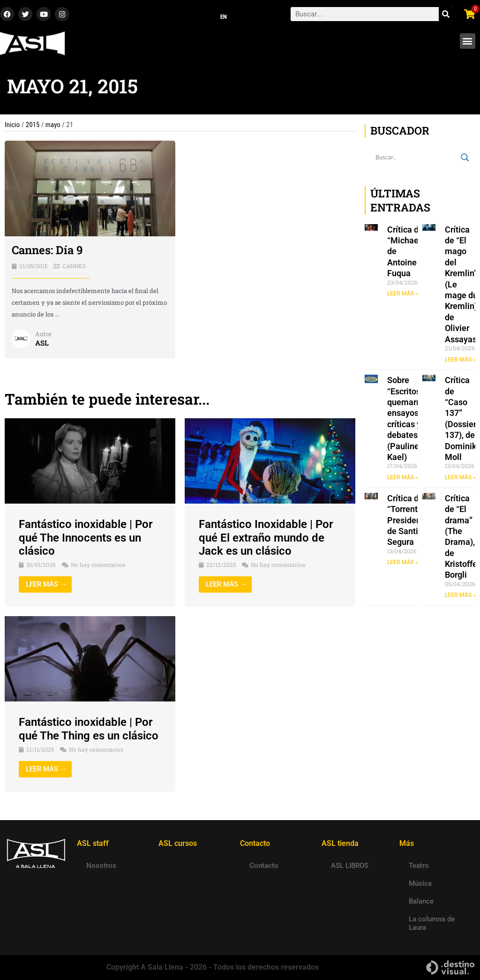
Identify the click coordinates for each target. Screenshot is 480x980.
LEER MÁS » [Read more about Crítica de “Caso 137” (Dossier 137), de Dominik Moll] (460, 477)
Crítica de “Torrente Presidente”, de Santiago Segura (410, 520)
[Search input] (416, 158)
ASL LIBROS (350, 866)
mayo (53, 125)
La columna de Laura (432, 923)
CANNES (74, 266)
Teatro (419, 866)
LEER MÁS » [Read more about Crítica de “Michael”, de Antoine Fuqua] (403, 294)
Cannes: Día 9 (47, 250)
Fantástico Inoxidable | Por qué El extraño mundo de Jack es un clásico (266, 538)
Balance (421, 901)
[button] (468, 41)
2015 (33, 125)
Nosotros (101, 866)
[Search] (446, 15)
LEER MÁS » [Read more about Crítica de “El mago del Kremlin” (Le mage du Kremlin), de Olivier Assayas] (460, 360)
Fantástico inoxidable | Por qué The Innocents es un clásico (86, 538)
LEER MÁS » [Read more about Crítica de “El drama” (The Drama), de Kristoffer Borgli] (460, 596)
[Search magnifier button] (465, 158)
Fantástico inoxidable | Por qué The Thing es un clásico (89, 729)
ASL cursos (178, 843)
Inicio (12, 125)
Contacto (264, 866)
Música (420, 883)
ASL (42, 343)
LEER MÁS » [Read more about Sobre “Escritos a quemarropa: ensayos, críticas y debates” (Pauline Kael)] (403, 477)
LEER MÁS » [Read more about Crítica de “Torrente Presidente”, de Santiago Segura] (403, 562)
